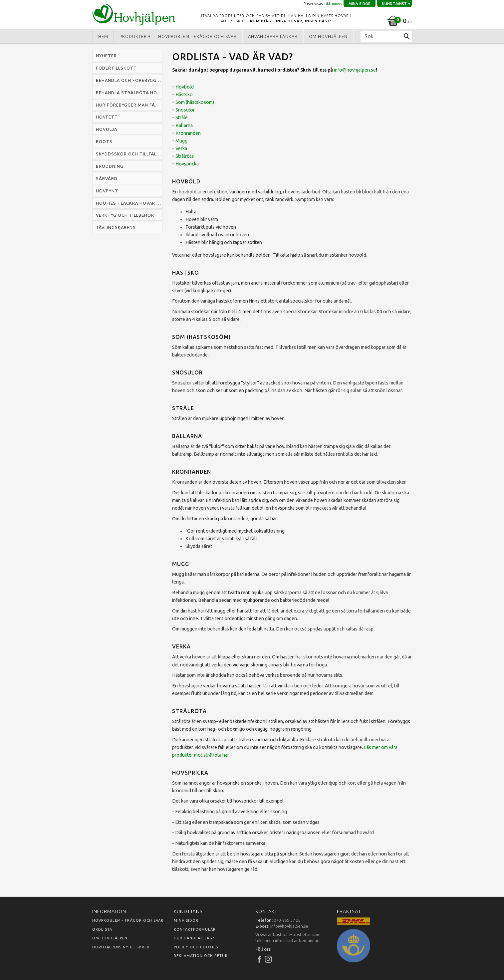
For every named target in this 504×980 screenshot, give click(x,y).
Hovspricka (187, 164)
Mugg (181, 141)
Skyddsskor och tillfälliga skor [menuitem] (129, 154)
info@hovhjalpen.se (355, 70)
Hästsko (184, 95)
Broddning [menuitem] (110, 166)
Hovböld (185, 87)
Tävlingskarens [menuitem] (116, 227)
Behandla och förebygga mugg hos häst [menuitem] (129, 80)
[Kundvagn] (398, 20)
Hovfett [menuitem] (107, 117)
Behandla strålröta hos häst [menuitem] (129, 93)
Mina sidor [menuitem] (360, 4)
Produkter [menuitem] (133, 36)
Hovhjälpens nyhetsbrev (121, 947)
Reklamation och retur (201, 956)
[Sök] (407, 36)
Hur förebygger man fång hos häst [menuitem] (129, 105)
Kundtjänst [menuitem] (394, 4)
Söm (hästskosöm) (195, 102)
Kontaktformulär (195, 929)
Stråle (182, 118)
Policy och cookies (196, 947)
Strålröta (185, 156)
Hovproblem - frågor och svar (128, 920)
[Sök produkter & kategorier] (386, 36)
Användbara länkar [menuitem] (273, 36)
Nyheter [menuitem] (106, 56)
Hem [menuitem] (103, 36)
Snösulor (185, 110)
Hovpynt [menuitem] (107, 191)
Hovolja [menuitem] (107, 129)
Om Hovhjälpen (110, 938)
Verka (181, 148)
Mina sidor (186, 920)
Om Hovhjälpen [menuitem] (328, 36)
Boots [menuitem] (104, 141)
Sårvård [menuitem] (107, 178)
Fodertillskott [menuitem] (116, 68)
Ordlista (102, 929)
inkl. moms (333, 4)
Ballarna (184, 125)
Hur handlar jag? (194, 938)
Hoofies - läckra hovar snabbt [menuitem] (129, 203)
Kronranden (188, 133)
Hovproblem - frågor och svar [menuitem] (197, 36)
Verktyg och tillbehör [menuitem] (125, 215)
